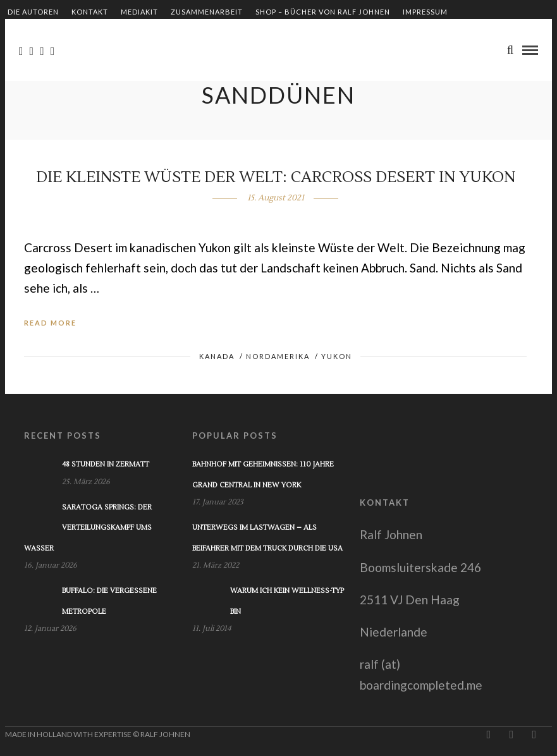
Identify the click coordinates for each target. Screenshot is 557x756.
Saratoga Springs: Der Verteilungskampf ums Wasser (88, 528)
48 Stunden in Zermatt (106, 464)
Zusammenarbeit (207, 12)
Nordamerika (278, 356)
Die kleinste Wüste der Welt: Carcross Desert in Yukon (276, 177)
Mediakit (139, 12)
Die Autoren (33, 12)
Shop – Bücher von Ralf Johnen (323, 12)
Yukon (337, 356)
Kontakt (90, 12)
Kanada (217, 356)
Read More (50, 323)
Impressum (425, 12)
